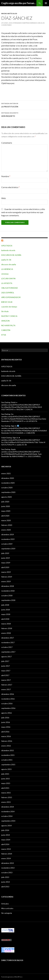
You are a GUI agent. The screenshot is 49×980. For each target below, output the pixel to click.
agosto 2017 (6, 657)
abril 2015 (5, 788)
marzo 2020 (6, 520)
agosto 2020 (6, 497)
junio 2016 (6, 722)
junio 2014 (6, 835)
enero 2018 (6, 633)
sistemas (5, 274)
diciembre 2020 (8, 478)
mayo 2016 (6, 727)
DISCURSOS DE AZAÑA (11, 255)
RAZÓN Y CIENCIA (9, 316)
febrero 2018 (7, 628)
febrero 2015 (7, 797)
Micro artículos (9, 13)
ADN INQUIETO (24, 114)
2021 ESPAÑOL (8, 293)
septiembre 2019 (8, 549)
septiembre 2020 (8, 492)
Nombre (6, 176)
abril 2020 (5, 516)
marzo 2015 (6, 793)
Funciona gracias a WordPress (12, 977)
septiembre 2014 (8, 821)
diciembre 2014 (8, 807)
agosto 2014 (6, 826)
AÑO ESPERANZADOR (11, 297)
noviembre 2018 (8, 591)
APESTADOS (7, 246)
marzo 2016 (6, 736)
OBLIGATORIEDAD (10, 288)
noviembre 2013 (8, 868)
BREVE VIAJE (7, 302)
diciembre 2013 (8, 863)
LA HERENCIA (7, 269)
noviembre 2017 (8, 642)
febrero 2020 (7, 525)
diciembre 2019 (8, 534)
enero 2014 (6, 858)
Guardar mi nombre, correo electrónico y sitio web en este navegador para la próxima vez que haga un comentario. (23, 212)
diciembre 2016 (8, 694)
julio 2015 (5, 774)
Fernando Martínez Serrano (25, 23)
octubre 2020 (7, 488)
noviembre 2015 (8, 755)
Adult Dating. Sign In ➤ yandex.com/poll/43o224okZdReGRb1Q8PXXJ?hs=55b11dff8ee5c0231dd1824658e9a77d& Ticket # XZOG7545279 (23, 441)
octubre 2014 (7, 816)
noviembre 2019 (8, 539)
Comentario (7, 143)
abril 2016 (5, 732)
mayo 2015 (6, 783)
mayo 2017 (6, 671)
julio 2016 (5, 718)
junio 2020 (6, 506)
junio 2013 (6, 882)
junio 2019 (6, 558)
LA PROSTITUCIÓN (24, 105)
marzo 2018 (6, 624)
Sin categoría (7, 913)
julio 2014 (5, 830)
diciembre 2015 (8, 750)
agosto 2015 (6, 769)
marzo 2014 (6, 849)
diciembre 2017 (8, 638)
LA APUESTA (7, 283)
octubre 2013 (7, 872)
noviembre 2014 (8, 811)
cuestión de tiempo (9, 307)
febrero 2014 (7, 854)
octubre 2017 (7, 647)
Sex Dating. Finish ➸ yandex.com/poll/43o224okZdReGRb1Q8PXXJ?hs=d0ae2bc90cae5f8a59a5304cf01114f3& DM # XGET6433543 (21, 406)
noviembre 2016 (8, 699)
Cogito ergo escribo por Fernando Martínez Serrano (19, 3)
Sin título (5, 311)
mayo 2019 (6, 563)
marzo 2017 (6, 680)
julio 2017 (5, 661)
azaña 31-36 (6, 260)
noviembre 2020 (8, 483)
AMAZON (5, 321)
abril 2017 (5, 675)
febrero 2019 (7, 577)
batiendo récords (8, 250)
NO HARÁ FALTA (8, 325)
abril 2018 (5, 619)
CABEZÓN (6, 330)
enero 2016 (6, 746)
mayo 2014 (6, 840)
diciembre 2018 (8, 586)
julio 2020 (5, 502)
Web (4, 198)
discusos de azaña (9, 264)
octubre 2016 (7, 703)
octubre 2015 (7, 760)
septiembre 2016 (8, 708)
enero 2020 (6, 530)
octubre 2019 (7, 544)
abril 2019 (5, 567)
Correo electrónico (10, 187)
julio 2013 (5, 877)
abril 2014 (5, 844)
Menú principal (46, 3)
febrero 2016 (7, 741)
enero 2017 (6, 689)
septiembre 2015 (8, 765)
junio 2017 (6, 666)
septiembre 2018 (8, 600)
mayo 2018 (6, 614)
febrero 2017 (7, 685)
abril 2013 (5, 887)
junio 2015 (6, 779)
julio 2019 (5, 553)
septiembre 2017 (8, 652)
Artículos (5, 904)
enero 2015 (6, 802)
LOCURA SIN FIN (8, 278)
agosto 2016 (6, 713)
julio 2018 (5, 605)
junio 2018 (6, 610)
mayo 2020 (6, 511)
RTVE (4, 335)
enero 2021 (6, 473)
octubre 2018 (7, 595)
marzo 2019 (6, 572)
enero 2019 (6, 581)
